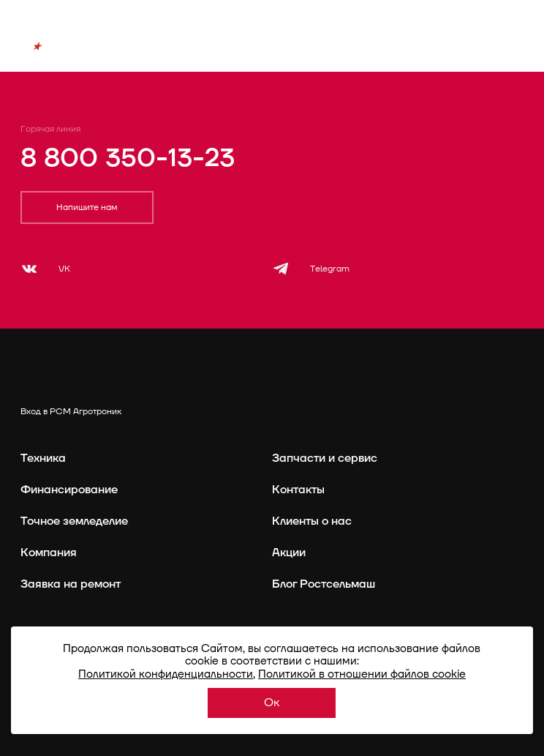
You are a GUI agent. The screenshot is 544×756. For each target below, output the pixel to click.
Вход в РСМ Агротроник (71, 412)
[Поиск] (475, 54)
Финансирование (69, 490)
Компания (49, 553)
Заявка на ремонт (71, 584)
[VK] (45, 269)
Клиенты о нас (312, 521)
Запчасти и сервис (325, 458)
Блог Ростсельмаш (324, 584)
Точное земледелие (74, 521)
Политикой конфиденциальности (166, 674)
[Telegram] (311, 269)
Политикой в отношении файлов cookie (362, 674)
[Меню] (516, 54)
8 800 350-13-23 (128, 158)
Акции (289, 553)
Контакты (298, 490)
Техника (43, 458)
